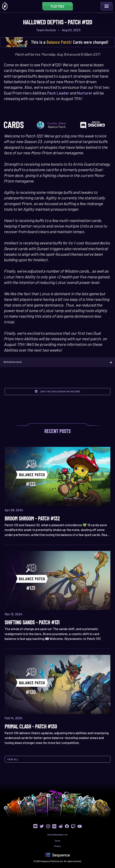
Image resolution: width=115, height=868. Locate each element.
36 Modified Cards (13, 362)
